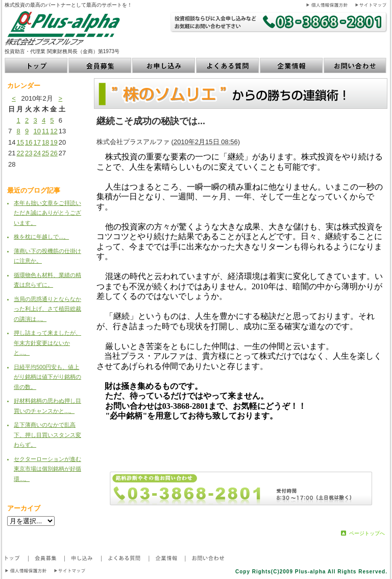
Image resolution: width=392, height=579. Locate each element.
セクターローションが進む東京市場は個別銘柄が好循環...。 (47, 469)
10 (37, 131)
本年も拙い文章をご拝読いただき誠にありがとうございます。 (47, 213)
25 (45, 153)
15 (20, 142)
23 (29, 153)
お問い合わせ (356, 65)
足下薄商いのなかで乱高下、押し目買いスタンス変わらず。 (47, 435)
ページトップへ (367, 533)
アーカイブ (24, 508)
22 (20, 153)
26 (54, 153)
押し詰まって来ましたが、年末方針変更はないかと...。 (47, 343)
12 (54, 131)
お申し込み (164, 65)
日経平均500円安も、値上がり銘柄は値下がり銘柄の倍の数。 (47, 377)
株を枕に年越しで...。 (41, 237)
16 (29, 142)
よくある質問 (228, 65)
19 (54, 142)
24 (37, 153)
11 (45, 131)
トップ (36, 65)
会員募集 (100, 65)
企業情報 (292, 65)
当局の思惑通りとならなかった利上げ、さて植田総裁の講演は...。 (47, 309)
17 (37, 142)
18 (45, 142)
